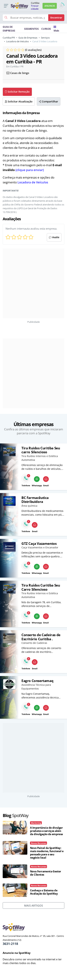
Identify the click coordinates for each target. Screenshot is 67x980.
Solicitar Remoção (17, 92)
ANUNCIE (50, 6)
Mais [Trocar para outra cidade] (56, 29)
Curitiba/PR (9, 38)
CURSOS (46, 29)
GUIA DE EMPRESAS (9, 29)
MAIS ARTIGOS (33, 905)
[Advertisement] (27, 283)
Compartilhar (49, 102)
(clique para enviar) (30, 170)
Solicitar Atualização (19, 102)
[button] (6, 6)
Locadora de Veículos (18, 41)
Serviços (45, 38)
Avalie (54, 237)
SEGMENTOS (31, 29)
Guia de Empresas (28, 38)
